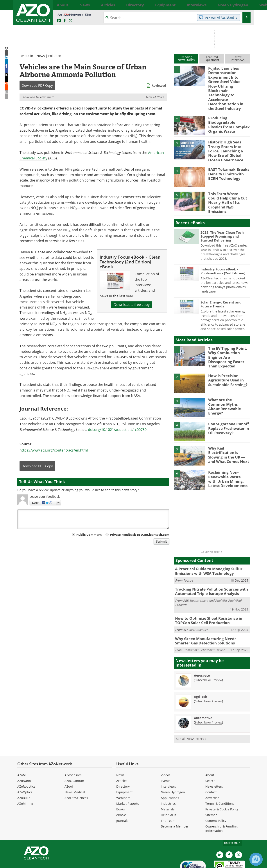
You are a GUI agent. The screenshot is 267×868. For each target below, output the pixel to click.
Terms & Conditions (220, 781)
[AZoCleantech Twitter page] (71, 21)
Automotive (203, 696)
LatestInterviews (238, 58)
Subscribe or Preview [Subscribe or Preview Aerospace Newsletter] (208, 658)
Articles (122, 758)
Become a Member (175, 804)
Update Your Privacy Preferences (51, 862)
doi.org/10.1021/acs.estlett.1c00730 (117, 430)
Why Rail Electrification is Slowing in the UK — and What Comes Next (228, 434)
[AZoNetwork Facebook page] (65, 21)
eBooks (121, 793)
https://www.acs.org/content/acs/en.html (54, 450)
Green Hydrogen (173, 770)
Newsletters (214, 764)
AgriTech (201, 674)
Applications (170, 775)
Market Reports (128, 781)
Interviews (168, 764)
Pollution (55, 56)
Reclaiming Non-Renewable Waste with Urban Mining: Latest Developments (227, 460)
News (41, 56)
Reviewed (159, 86)
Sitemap (211, 793)
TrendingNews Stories (186, 58)
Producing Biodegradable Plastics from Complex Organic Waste (227, 115)
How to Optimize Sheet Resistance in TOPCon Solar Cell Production (206, 600)
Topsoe (188, 561)
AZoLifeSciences (76, 775)
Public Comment (89, 535)
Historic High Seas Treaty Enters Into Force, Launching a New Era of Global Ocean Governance (229, 141)
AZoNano (24, 758)
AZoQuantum (74, 758)
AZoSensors (73, 753)
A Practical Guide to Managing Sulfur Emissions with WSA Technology (205, 552)
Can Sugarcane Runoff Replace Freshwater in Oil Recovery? (227, 409)
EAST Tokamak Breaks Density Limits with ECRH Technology (226, 162)
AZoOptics (25, 770)
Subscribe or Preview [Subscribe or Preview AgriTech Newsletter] (208, 679)
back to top (233, 820)
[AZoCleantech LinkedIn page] (59, 21)
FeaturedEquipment (212, 58)
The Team (168, 798)
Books (121, 787)
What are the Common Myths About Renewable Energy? (228, 385)
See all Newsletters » (191, 716)
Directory (123, 764)
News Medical (75, 770)
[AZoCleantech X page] (238, 833)
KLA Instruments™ (196, 608)
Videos (166, 753)
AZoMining (25, 781)
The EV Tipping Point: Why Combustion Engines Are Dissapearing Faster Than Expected (229, 339)
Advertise (212, 775)
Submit (161, 541)
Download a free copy (132, 305)
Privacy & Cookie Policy (222, 787)
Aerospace (202, 653)
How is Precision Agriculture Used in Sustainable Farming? (226, 361)
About (210, 753)
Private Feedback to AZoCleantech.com (140, 535)
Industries (168, 781)
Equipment (124, 770)
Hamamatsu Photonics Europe (204, 628)
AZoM (22, 753)
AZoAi (69, 764)
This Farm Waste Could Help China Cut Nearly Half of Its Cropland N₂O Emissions (228, 188)
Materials (168, 787)
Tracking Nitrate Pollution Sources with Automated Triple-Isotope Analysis (208, 572)
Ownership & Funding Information (221, 806)
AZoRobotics (26, 764)
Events (166, 758)
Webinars (123, 775)
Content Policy (216, 798)
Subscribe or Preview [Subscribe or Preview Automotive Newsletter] (208, 700)
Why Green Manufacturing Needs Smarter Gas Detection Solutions (210, 619)
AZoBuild (24, 775)
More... (245, 5)
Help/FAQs (168, 793)
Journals (122, 798)
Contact (211, 770)
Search (210, 758)
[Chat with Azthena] (256, 859)
